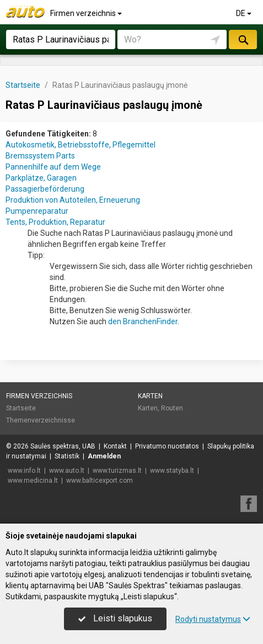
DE (245, 13)
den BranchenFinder (143, 321)
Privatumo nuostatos (167, 446)
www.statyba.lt (172, 471)
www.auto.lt (67, 471)
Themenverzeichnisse (41, 420)
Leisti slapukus (115, 618)
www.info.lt (24, 471)
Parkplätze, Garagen (41, 178)
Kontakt (115, 446)
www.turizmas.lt (117, 471)
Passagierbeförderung (45, 189)
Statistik (67, 456)
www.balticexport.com (100, 481)
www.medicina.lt (33, 481)
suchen (243, 39)
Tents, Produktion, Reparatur (55, 222)
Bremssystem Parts (40, 156)
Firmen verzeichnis (87, 13)
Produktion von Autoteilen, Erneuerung (73, 200)
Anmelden (104, 456)
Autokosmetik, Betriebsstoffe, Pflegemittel (80, 145)
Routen (172, 408)
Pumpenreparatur (37, 211)
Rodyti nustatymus (213, 619)
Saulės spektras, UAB (63, 446)
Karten (150, 396)
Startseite (21, 408)
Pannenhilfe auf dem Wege (53, 167)
